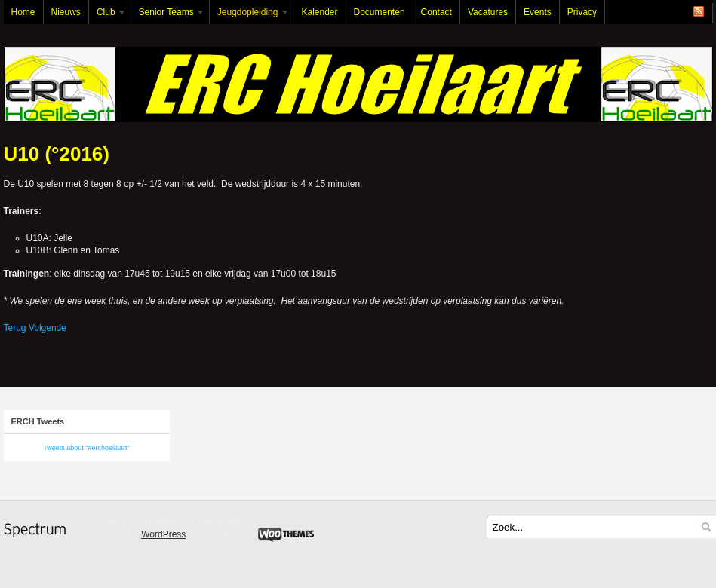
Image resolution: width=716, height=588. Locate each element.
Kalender (319, 12)
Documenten (380, 12)
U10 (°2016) (57, 154)
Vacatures (488, 12)
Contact (436, 12)
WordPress (163, 534)
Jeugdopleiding (250, 15)
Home (23, 12)
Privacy (582, 12)
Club (108, 15)
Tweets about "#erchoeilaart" (86, 448)
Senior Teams (168, 15)
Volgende (48, 328)
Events (538, 12)
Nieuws (66, 12)
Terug (15, 328)
